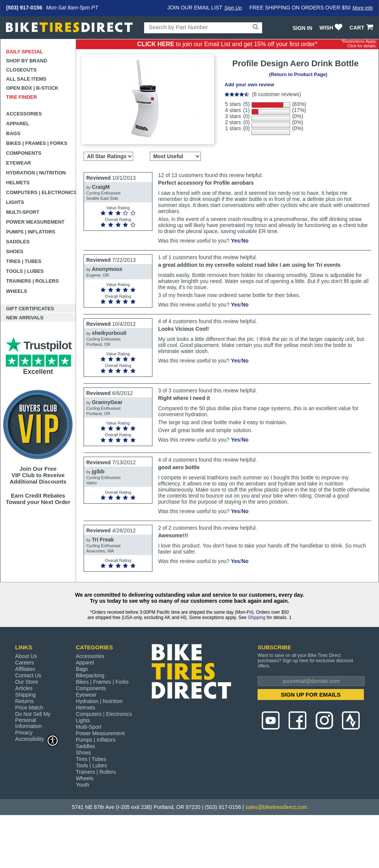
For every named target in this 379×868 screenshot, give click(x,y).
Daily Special (25, 52)
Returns (24, 701)
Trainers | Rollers (32, 281)
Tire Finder (22, 97)
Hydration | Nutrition (36, 173)
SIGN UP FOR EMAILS (311, 695)
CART (362, 28)
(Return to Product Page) (298, 74)
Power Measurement (35, 222)
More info (363, 8)
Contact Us (28, 675)
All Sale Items (26, 79)
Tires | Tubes (24, 261)
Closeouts (21, 70)
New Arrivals (25, 318)
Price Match (29, 708)
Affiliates (25, 669)
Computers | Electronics (41, 192)
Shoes (15, 251)
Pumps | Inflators (31, 232)
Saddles (18, 242)
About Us (26, 656)
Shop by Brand (27, 61)
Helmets (18, 183)
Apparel (18, 124)
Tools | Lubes (25, 271)
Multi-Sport (23, 212)
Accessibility (37, 739)
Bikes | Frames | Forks (37, 143)
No (245, 241)
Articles (24, 688)
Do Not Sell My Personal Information (33, 720)
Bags (13, 133)
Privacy (24, 733)
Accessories (24, 114)
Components (24, 153)
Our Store (27, 682)
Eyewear (19, 163)
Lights (15, 202)
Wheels (17, 291)
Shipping (257, 618)
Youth (82, 785)
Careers (25, 663)
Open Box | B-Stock (32, 88)
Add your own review (249, 85)
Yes (235, 241)
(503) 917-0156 (24, 8)
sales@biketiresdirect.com (276, 807)
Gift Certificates (30, 309)
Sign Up (233, 8)
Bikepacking (90, 675)
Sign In (302, 28)
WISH (332, 28)
